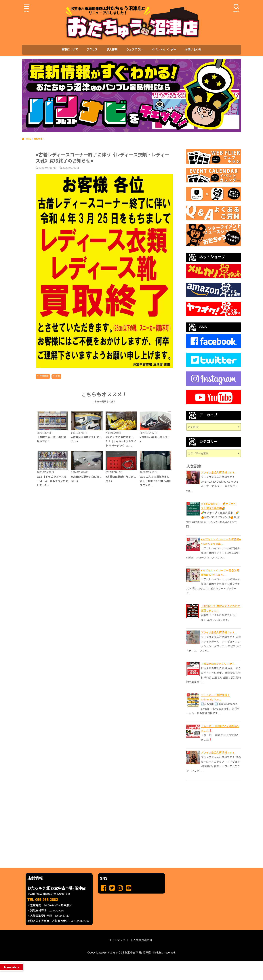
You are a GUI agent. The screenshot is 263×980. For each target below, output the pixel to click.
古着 (58, 376)
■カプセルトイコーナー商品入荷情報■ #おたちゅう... (220, 573)
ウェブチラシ (134, 50)
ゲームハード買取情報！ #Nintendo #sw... (215, 697)
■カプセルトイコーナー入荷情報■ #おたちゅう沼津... (221, 542)
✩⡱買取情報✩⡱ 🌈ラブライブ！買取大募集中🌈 (218, 506)
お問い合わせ (193, 50)
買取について (70, 50)
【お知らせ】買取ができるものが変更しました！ (221, 608)
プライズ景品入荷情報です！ (218, 473)
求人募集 (112, 50)
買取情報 (44, 376)
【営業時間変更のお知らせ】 (218, 664)
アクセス (92, 50)
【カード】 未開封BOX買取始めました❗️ (220, 728)
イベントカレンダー (164, 50)
